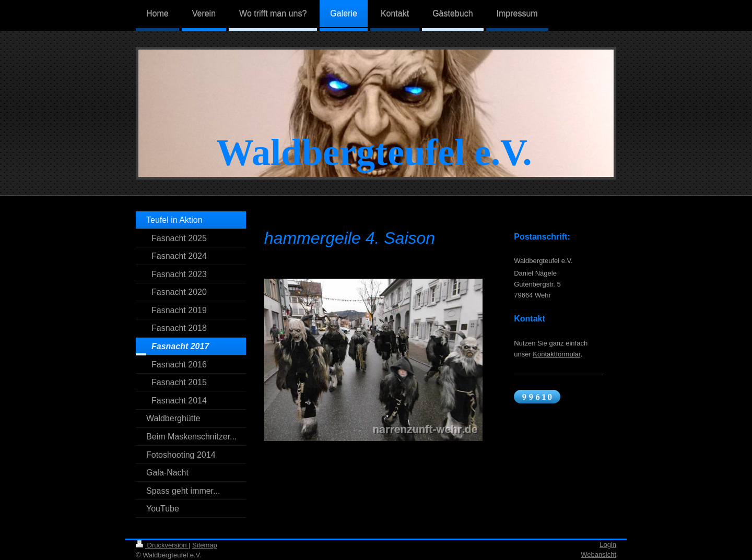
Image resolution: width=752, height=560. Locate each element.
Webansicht (598, 555)
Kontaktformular (556, 354)
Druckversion (162, 545)
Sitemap (205, 545)
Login (608, 545)
